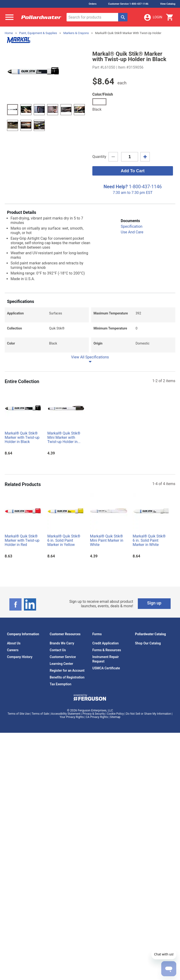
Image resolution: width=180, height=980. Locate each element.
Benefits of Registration (67, 677)
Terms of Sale (40, 714)
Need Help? (116, 187)
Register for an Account (67, 670)
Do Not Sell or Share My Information (148, 714)
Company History (20, 657)
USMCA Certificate (106, 668)
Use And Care (132, 232)
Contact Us (58, 650)
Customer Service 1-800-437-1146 (128, 4)
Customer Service (63, 657)
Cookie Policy (115, 714)
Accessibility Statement (66, 714)
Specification (131, 226)
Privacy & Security (94, 714)
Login (153, 17)
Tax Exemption (60, 684)
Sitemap (115, 717)
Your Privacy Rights (72, 717)
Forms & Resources (107, 650)
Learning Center (61, 664)
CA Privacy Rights (97, 717)
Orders (92, 4)
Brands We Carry (62, 643)
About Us (14, 643)
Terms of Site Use (19, 714)
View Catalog (168, 4)
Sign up (154, 603)
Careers (13, 650)
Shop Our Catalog (148, 643)
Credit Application (105, 643)
